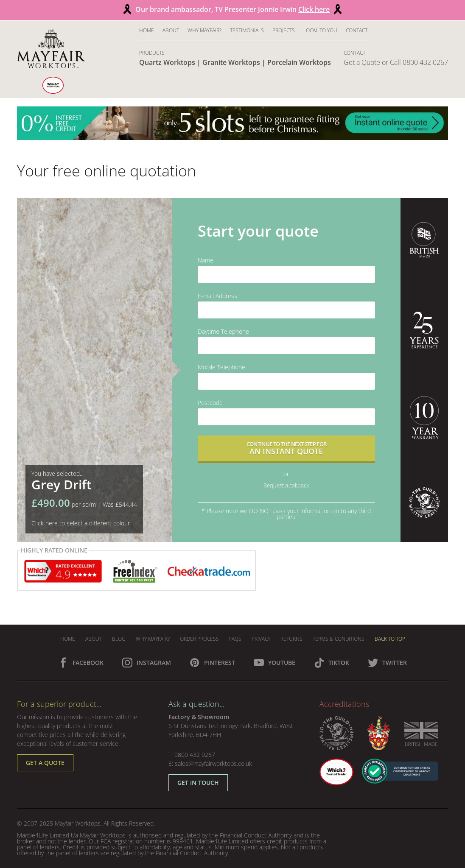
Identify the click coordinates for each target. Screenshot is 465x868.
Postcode (210, 403)
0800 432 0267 (195, 755)
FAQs (235, 639)
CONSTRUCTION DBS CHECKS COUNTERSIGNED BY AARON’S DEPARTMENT (412, 771)
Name (206, 260)
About (171, 30)
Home (147, 30)
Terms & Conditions (339, 639)
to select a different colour (81, 523)
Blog (119, 639)
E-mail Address (217, 296)
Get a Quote (362, 62)
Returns (291, 639)
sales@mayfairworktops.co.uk (213, 763)
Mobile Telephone (221, 367)
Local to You (320, 30)
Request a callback (286, 485)
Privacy (261, 639)
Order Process (199, 639)
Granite (231, 62)
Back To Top (390, 639)
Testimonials (247, 30)
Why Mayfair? (204, 30)
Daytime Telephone (223, 332)
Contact (357, 30)
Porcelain (299, 62)
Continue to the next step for (286, 448)
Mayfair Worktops (78, 823)
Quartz (167, 62)
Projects (284, 30)
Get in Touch (198, 783)
